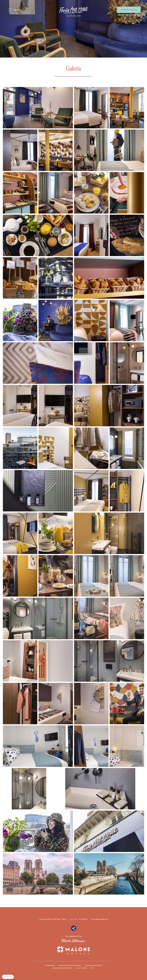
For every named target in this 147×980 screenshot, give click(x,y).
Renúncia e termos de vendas (70, 966)
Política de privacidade (93, 966)
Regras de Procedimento (62, 968)
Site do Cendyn (81, 968)
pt (94, 968)
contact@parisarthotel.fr (100, 919)
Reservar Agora (129, 10)
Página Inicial (50, 966)
